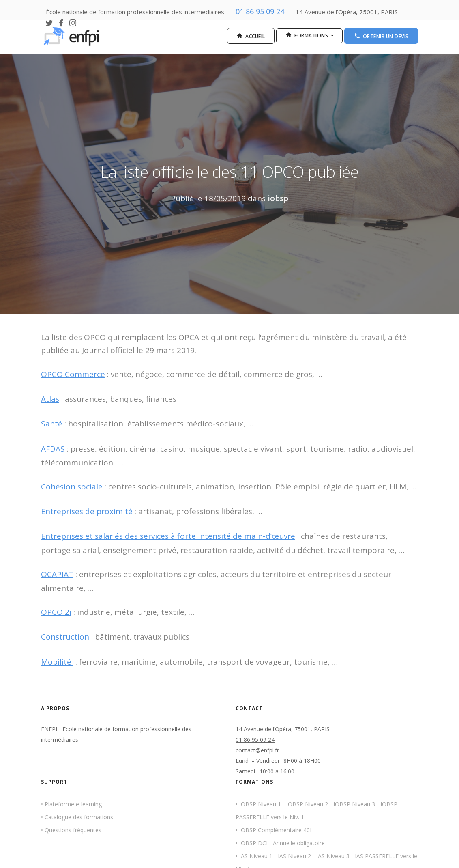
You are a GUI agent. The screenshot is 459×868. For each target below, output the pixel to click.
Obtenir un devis (381, 36)
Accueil (251, 36)
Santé (52, 424)
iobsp (278, 198)
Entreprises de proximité (87, 511)
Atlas (50, 399)
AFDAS (53, 449)
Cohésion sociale (72, 487)
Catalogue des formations (79, 817)
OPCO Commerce (73, 374)
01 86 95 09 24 (260, 11)
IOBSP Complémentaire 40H (277, 830)
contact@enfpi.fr (257, 750)
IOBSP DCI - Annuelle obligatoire (282, 843)
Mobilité (57, 662)
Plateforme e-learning (73, 804)
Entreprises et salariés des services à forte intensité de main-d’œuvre (168, 536)
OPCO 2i (56, 612)
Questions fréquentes (73, 830)
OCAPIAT (57, 574)
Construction (65, 637)
